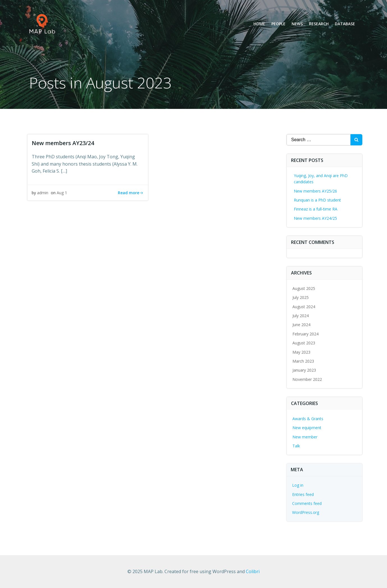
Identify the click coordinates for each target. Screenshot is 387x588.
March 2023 (303, 361)
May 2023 (301, 352)
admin (43, 193)
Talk (296, 446)
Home (259, 24)
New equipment (307, 428)
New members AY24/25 (315, 218)
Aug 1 (62, 193)
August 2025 (304, 288)
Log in (298, 485)
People (278, 24)
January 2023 (304, 370)
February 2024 (305, 334)
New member (305, 437)
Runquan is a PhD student (317, 200)
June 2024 (301, 325)
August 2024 (304, 307)
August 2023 (304, 343)
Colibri (253, 571)
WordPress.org (306, 512)
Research (319, 24)
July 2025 (301, 297)
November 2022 (307, 379)
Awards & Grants (308, 419)
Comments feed (307, 503)
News (297, 24)
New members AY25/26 (315, 191)
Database (345, 24)
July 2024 (301, 316)
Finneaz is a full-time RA (316, 209)
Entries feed (303, 494)
